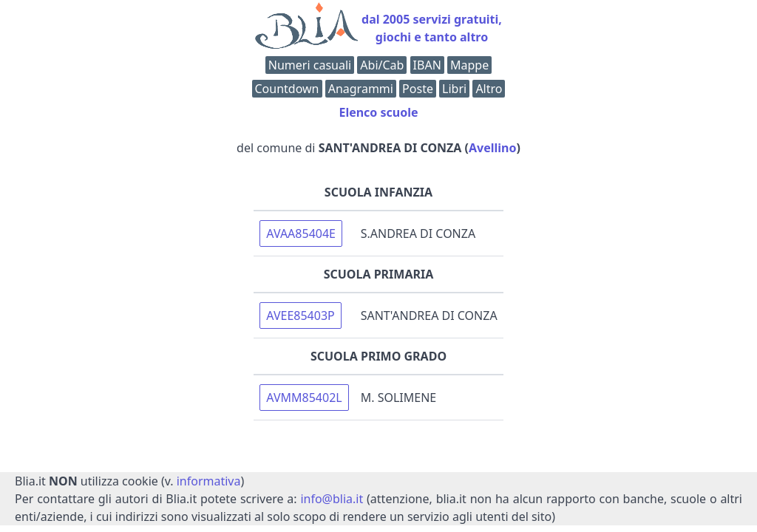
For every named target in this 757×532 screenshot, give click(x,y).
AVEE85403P (300, 316)
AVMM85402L (304, 398)
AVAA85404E (301, 233)
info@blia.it (332, 499)
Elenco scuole (378, 112)
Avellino (492, 148)
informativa (209, 481)
